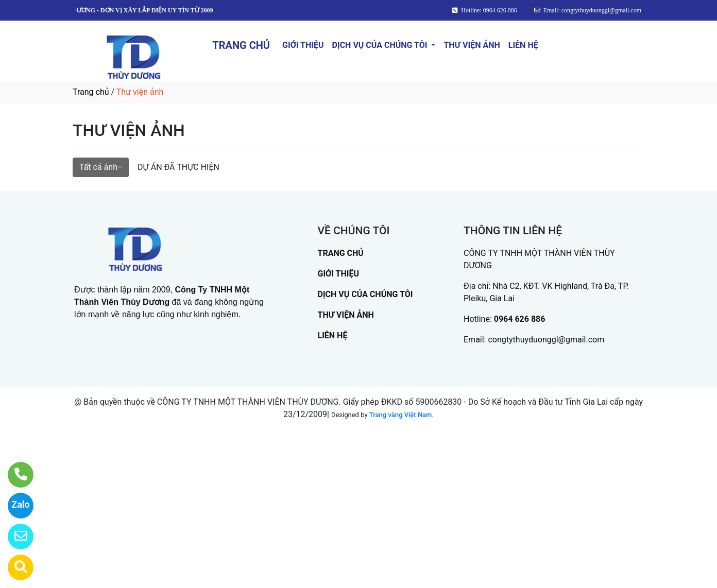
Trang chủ (91, 92)
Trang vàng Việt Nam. (402, 415)
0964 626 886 (520, 319)
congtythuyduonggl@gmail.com (546, 340)
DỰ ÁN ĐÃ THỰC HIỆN (178, 167)
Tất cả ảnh (98, 167)
